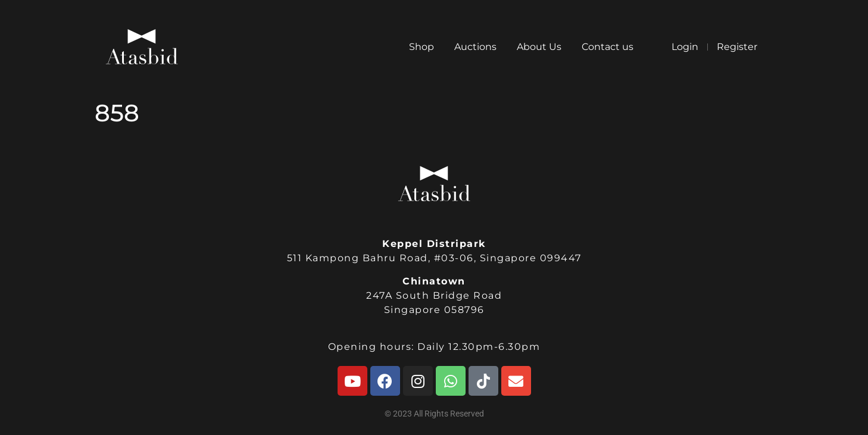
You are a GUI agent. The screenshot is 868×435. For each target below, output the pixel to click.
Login (685, 47)
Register (737, 47)
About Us (539, 47)
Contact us (608, 47)
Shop (421, 47)
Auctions (475, 47)
